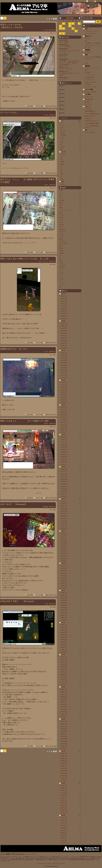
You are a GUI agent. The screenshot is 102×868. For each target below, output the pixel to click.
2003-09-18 (52, 261)
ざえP (47, 604)
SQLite (45, 864)
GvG (54, 33)
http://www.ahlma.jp (31, 854)
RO (51, 33)
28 (61, 33)
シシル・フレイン (43, 261)
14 (61, 28)
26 (77, 31)
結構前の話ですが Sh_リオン (14, 349)
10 (71, 26)
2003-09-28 (52, 115)
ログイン (98, 1)
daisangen (46, 507)
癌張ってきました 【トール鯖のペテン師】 (25, 421)
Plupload (55, 864)
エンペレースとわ (8, 112)
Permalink (30, 106)
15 (64, 28)
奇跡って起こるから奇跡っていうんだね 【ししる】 (25, 259)
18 (74, 28)
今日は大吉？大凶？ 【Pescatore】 (17, 601)
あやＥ (46, 185)
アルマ (46, 30)
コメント (38, 106)
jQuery (50, 864)
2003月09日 (70, 18)
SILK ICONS (61, 864)
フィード (90, 1)
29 (64, 33)
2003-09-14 (52, 424)
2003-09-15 (52, 352)
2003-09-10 (52, 507)
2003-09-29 (52, 30)
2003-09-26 (52, 185)
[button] (98, 22)
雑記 (54, 264)
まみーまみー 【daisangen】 (14, 504)
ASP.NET (40, 864)
